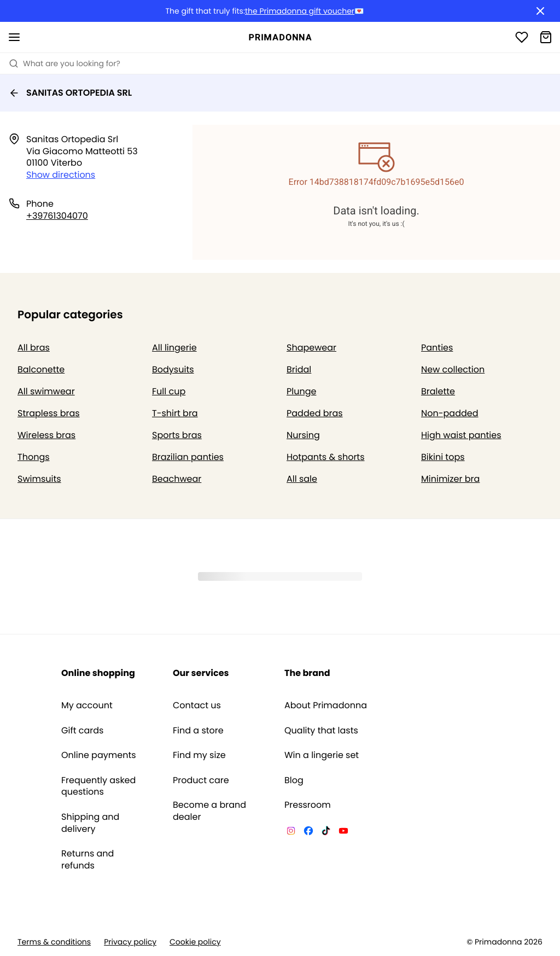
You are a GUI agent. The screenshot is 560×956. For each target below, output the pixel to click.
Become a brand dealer (209, 811)
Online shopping (98, 673)
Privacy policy (130, 942)
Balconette (41, 369)
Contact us (197, 706)
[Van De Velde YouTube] (343, 832)
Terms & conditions (54, 942)
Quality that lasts (321, 731)
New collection (453, 369)
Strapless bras (49, 413)
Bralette (438, 391)
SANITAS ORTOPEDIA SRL (70, 93)
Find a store (198, 731)
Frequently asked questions (98, 786)
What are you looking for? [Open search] (65, 63)
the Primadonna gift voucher (300, 11)
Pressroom (308, 805)
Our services (201, 673)
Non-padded (450, 413)
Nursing (303, 435)
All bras (34, 348)
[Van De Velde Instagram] (291, 832)
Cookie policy (195, 942)
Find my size (199, 755)
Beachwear (177, 479)
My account (87, 706)
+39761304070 (57, 216)
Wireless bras (46, 435)
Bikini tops (443, 457)
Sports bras (177, 435)
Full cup (169, 391)
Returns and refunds (87, 859)
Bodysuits (173, 369)
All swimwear (46, 391)
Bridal (299, 369)
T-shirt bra (175, 413)
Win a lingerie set (322, 755)
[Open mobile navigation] (14, 37)
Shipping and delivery (90, 823)
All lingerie (174, 348)
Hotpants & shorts (326, 457)
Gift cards (82, 731)
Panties (437, 348)
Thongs (34, 457)
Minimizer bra (450, 479)
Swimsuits (39, 479)
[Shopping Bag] (546, 37)
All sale (302, 479)
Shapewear (311, 348)
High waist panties (461, 435)
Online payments (99, 755)
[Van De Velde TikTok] (326, 832)
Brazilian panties (188, 457)
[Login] (522, 37)
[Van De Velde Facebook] (308, 832)
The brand (307, 673)
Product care (201, 780)
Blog (294, 780)
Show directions (61, 175)
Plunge (301, 391)
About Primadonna (326, 706)
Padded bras (315, 413)
